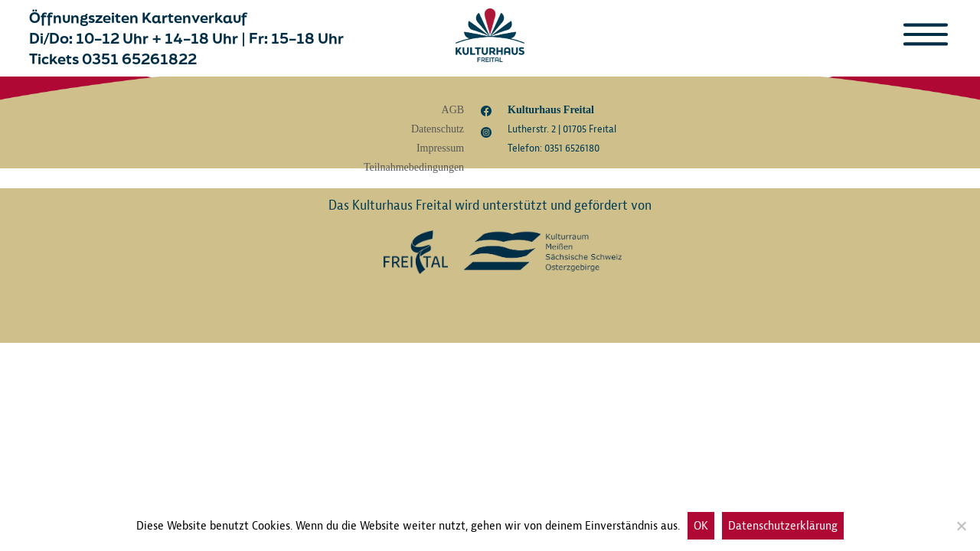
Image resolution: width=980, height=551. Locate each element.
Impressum (440, 148)
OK (701, 526)
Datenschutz (438, 129)
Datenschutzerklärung (783, 526)
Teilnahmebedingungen (414, 167)
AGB (453, 110)
